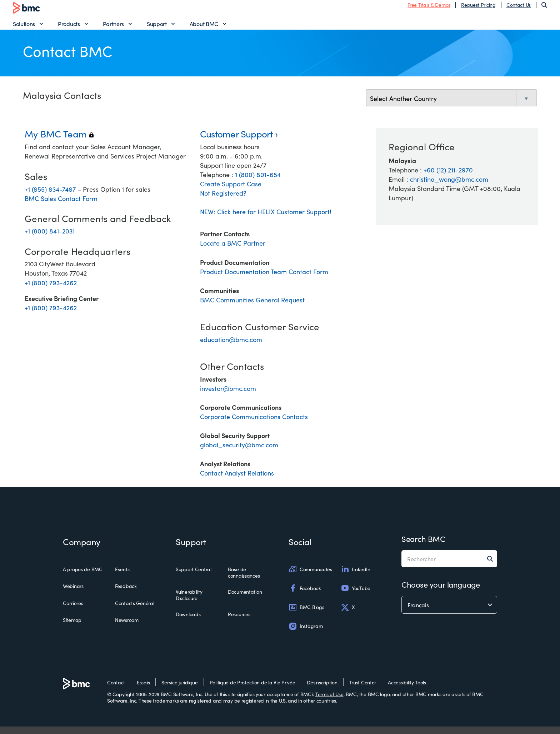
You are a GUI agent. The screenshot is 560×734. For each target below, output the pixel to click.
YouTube (356, 595)
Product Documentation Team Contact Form (264, 279)
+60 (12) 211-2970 (448, 177)
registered (200, 708)
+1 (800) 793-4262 (51, 290)
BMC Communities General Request (252, 307)
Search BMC (423, 546)
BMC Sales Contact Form (61, 206)
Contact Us (519, 8)
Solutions (24, 27)
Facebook (305, 595)
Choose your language (441, 592)
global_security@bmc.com (239, 452)
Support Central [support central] (194, 577)
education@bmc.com (231, 347)
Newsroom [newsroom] (127, 628)
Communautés (310, 577)
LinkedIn (356, 577)
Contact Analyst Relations (237, 480)
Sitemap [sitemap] (72, 628)
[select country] (451, 106)
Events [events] (122, 577)
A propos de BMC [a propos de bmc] (83, 577)
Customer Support (236, 141)
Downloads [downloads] (188, 622)
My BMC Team (59, 141)
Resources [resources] (239, 622)
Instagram (306, 634)
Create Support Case (231, 191)
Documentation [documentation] (245, 599)
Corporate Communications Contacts (254, 424)
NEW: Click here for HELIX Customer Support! (266, 219)
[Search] (544, 9)
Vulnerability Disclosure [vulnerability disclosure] (189, 602)
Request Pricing (478, 8)
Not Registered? (223, 200)
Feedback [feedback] (126, 594)
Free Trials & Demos (429, 8)
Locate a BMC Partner (233, 250)
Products (69, 27)
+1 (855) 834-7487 (51, 196)
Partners (113, 27)
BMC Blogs (306, 615)
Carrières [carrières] (73, 611)
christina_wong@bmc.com (449, 187)
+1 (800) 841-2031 (50, 238)
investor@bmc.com (228, 396)
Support (157, 27)
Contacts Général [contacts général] (135, 611)
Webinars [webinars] (73, 594)
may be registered (244, 708)
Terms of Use (329, 702)
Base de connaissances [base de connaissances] (244, 580)
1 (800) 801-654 (258, 182)
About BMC (204, 27)
